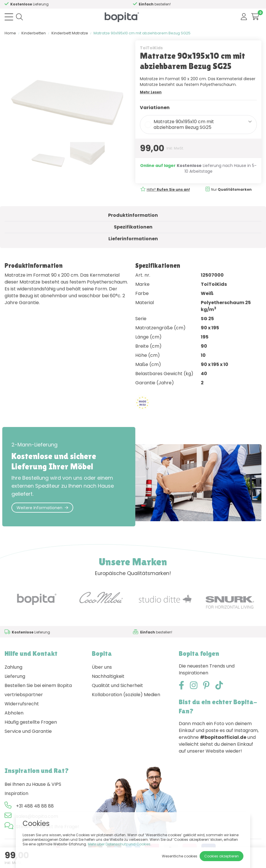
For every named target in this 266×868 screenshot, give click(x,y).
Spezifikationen (133, 227)
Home (10, 33)
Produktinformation (133, 215)
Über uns (102, 667)
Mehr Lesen (151, 92)
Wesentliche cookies (180, 856)
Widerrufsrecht (22, 704)
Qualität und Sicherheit (117, 685)
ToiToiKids (151, 48)
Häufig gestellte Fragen (31, 722)
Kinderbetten (34, 33)
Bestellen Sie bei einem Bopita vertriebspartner (38, 690)
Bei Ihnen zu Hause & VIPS (33, 784)
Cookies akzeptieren (222, 856)
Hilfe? (37, 4)
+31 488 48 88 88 (35, 806)
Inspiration (16, 793)
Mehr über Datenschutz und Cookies (119, 844)
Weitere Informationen (42, 508)
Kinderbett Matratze (70, 33)
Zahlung (13, 667)
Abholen (14, 713)
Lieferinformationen (133, 239)
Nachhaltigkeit (108, 676)
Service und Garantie (28, 731)
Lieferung (15, 676)
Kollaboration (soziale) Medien (126, 695)
